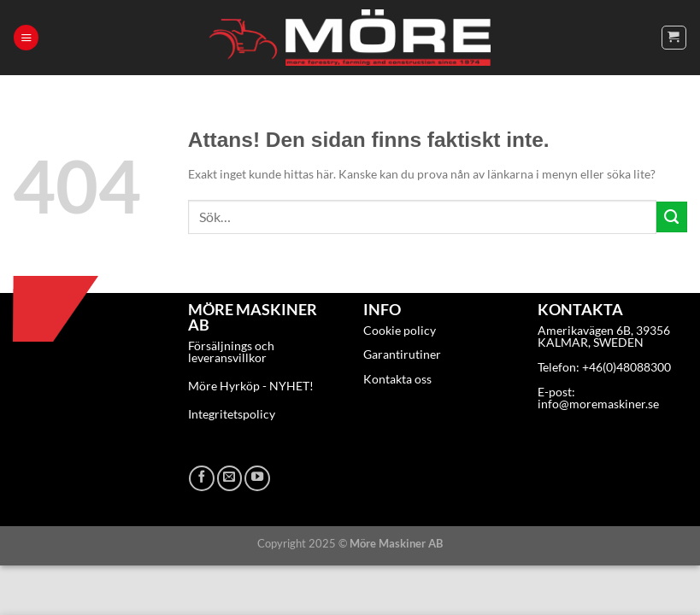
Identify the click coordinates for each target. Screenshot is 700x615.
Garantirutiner (402, 354)
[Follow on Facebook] (202, 478)
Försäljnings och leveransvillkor (231, 351)
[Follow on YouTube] (257, 478)
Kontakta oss (397, 379)
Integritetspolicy (232, 414)
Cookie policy (400, 330)
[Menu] (26, 38)
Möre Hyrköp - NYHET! (251, 386)
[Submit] (672, 217)
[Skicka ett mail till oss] (230, 478)
